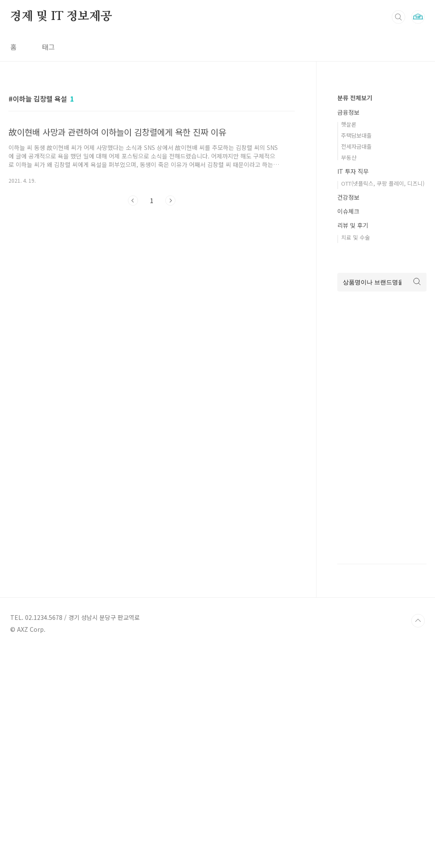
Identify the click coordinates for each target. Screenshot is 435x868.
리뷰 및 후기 (353, 225)
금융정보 (348, 112)
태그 (48, 47)
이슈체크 (348, 211)
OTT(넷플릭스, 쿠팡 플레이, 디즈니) (383, 183)
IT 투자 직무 (353, 171)
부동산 (349, 157)
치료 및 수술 (356, 237)
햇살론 (349, 124)
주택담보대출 (356, 135)
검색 (398, 17)
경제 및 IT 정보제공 (61, 17)
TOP (418, 621)
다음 (170, 201)
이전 (133, 201)
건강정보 (348, 197)
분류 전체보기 (355, 98)
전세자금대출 (356, 146)
